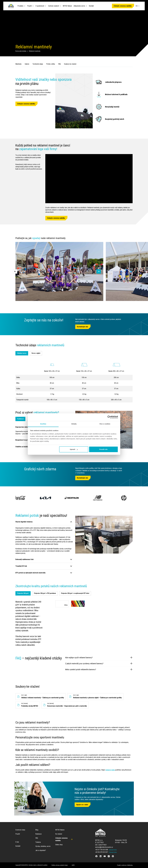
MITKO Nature (67, 6)
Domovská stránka (21, 51)
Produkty (20, 6)
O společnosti (40, 6)
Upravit (74, 449)
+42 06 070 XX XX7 (102, 852)
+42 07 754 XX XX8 (102, 850)
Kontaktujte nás (82, 327)
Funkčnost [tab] (20, 419)
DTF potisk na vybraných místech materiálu (30, 573)
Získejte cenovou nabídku (123, 6)
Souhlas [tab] (43, 424)
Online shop (59, 845)
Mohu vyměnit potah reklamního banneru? (99, 669)
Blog (37, 830)
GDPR (73, 865)
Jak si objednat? (41, 850)
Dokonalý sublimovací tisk (24, 559)
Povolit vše (103, 449)
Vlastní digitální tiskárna (24, 522)
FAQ (37, 838)
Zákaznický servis (79, 6)
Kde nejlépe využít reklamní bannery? (99, 658)
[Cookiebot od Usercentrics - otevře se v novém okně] (109, 417)
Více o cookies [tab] (105, 424)
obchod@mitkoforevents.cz (104, 847)
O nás (17, 842)
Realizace (38, 834)
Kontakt (91, 6)
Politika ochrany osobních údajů (60, 865)
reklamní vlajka (110, 770)
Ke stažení (59, 834)
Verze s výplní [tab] (36, 353)
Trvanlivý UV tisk (21, 566)
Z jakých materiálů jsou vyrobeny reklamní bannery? (99, 663)
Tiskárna (38, 842)
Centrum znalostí (53, 6)
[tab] (23, 593)
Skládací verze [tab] (22, 353)
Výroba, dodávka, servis (43, 846)
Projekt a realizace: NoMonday (125, 865)
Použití (29, 6)
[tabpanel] (74, 623)
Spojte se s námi (82, 805)
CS (138, 6)
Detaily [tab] (74, 424)
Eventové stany (20, 830)
